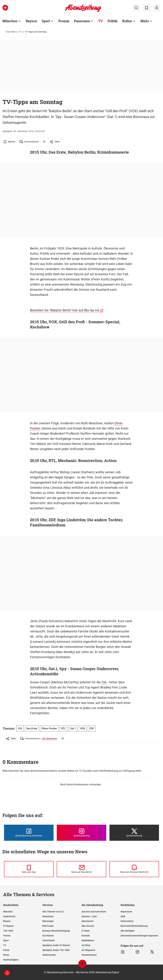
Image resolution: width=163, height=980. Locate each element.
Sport (46, 21)
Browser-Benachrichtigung (56, 931)
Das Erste (32, 728)
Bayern (31, 21)
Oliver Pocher (49, 728)
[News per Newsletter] (81, 869)
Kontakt (86, 936)
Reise (6, 955)
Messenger (48, 921)
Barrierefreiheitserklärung (134, 926)
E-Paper (86, 931)
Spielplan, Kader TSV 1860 (56, 950)
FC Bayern (8, 926)
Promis (64, 21)
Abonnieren (88, 921)
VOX (83, 728)
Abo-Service (88, 926)
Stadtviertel (9, 916)
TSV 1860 (8, 931)
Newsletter (48, 916)
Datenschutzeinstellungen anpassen (139, 936)
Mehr (145, 21)
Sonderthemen (89, 955)
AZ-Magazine (88, 950)
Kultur (127, 21)
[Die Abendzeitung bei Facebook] (29, 833)
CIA (104, 682)
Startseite (11, 32)
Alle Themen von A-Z (53, 912)
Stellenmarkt (49, 955)
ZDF (92, 728)
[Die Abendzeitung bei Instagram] (81, 833)
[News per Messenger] (29, 869)
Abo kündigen (128, 931)
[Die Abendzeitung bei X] (134, 833)
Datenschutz (127, 921)
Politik (113, 21)
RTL (64, 728)
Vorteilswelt (49, 940)
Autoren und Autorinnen (94, 912)
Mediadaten (88, 940)
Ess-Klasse (48, 936)
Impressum (126, 912)
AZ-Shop (86, 945)
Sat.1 (73, 728)
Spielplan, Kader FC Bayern (56, 945)
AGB (123, 916)
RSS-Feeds (48, 926)
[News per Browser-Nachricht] (134, 869)
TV (101, 21)
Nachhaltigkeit (11, 960)
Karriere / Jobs (89, 916)
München (10, 21)
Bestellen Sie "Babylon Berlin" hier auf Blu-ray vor (65, 310)
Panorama (82, 21)
